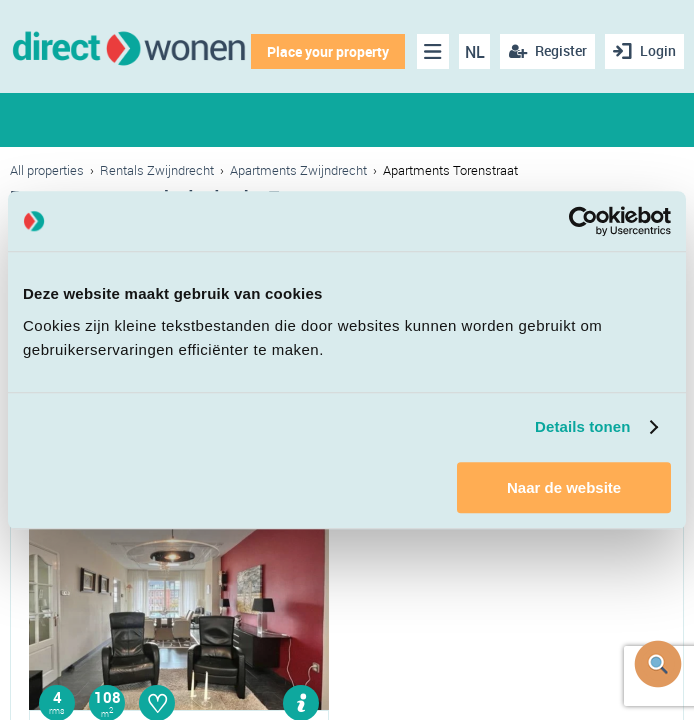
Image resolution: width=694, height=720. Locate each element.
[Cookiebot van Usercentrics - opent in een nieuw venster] (583, 221)
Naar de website (564, 487)
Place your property (328, 51)
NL (475, 52)
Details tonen (582, 426)
